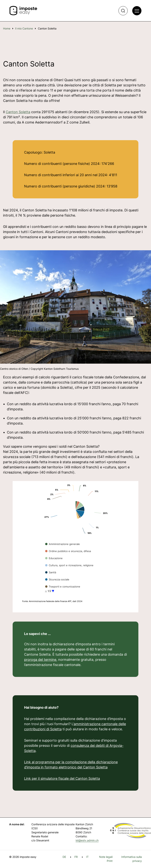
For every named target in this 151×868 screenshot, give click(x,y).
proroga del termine (40, 660)
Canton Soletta (18, 112)
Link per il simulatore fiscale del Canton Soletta (62, 778)
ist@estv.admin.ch (87, 840)
